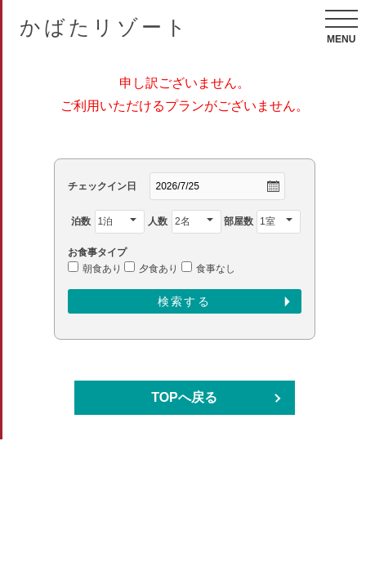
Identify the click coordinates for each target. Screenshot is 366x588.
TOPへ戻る (184, 397)
